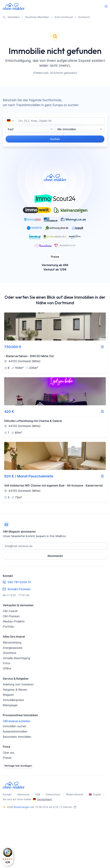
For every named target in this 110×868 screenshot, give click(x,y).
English (95, 794)
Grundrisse (10, 653)
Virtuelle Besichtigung (16, 658)
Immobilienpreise (13, 700)
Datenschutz (53, 794)
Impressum (23, 794)
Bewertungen (22, 807)
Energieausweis (13, 648)
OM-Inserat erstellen (16, 721)
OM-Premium (11, 616)
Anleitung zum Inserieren (18, 684)
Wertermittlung (12, 643)
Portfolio (8, 627)
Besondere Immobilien (17, 737)
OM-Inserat (10, 611)
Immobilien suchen (15, 726)
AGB (38, 794)
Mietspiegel (10, 705)
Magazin (8, 695)
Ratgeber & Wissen (15, 690)
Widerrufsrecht (75, 794)
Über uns (9, 753)
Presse (7, 758)
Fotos (7, 663)
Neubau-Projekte (14, 621)
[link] (55, 342)
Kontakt (7, 794)
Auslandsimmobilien (15, 731)
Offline (7, 668)
